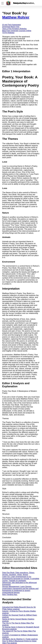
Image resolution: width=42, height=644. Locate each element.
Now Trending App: (10, 595)
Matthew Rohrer (16, 17)
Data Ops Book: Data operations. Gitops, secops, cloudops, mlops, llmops (18, 574)
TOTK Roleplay (8, 33)
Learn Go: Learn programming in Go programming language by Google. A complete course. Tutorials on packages (21, 579)
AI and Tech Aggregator (12, 25)
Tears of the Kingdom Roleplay (14, 29)
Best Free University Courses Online (17, 31)
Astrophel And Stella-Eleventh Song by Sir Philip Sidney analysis (19, 608)
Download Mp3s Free (11, 27)
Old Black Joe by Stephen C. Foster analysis (20, 639)
